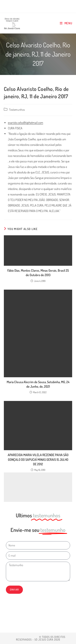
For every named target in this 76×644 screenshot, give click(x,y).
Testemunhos (17, 110)
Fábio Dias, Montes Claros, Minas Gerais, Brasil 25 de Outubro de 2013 (38, 273)
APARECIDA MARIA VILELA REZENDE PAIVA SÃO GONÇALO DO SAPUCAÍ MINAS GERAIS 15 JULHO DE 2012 (38, 459)
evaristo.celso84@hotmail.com (26, 123)
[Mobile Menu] (66, 23)
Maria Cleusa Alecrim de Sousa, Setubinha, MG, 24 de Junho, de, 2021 (38, 384)
